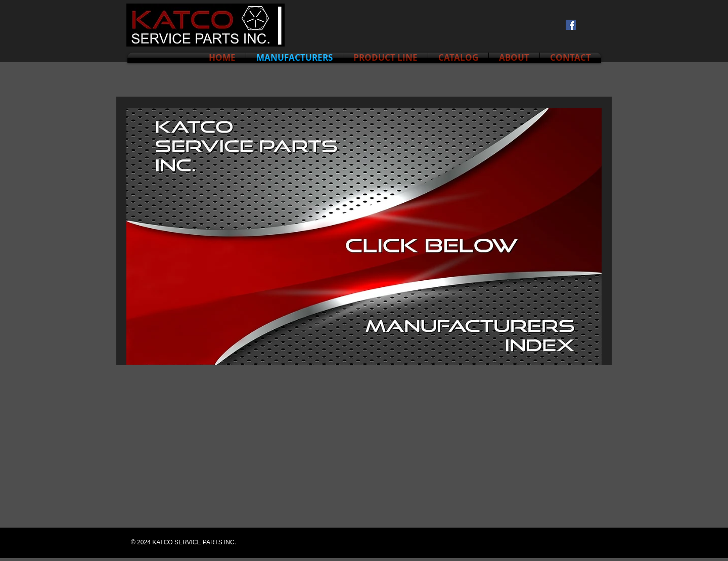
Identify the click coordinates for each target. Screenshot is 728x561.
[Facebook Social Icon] (571, 25)
